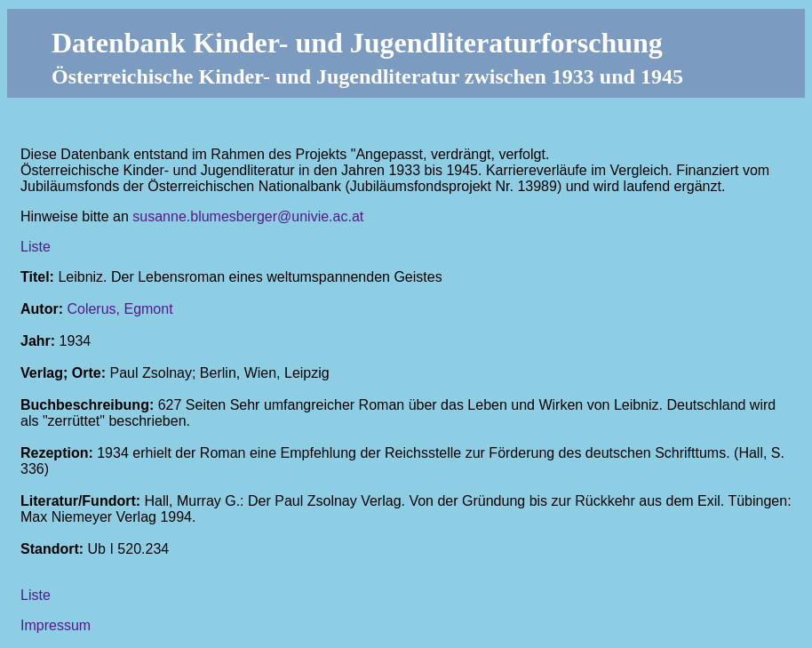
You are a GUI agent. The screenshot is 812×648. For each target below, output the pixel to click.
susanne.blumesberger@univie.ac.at (248, 216)
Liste (36, 247)
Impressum (56, 625)
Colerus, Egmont (119, 309)
